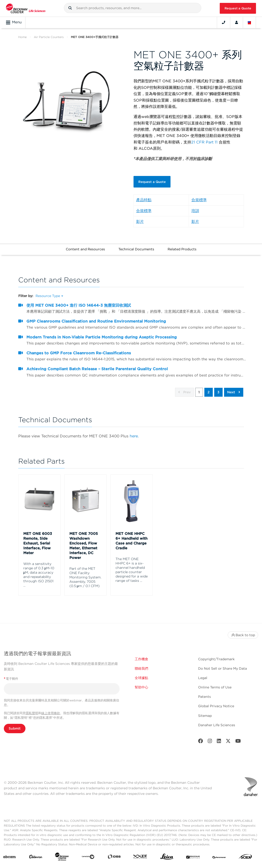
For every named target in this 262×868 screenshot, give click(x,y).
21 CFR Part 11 (204, 142)
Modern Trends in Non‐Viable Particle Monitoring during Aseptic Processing (102, 333)
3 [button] (218, 388)
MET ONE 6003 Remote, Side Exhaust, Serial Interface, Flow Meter (38, 539)
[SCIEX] (245, 853)
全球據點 (141, 673)
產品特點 (144, 195)
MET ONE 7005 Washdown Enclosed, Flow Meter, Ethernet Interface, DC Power (84, 541)
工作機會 (141, 654)
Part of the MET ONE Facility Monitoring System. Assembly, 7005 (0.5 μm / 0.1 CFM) (85, 573)
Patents (204, 692)
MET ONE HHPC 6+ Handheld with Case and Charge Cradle (131, 536)
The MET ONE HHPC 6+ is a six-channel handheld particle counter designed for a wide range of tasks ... (132, 565)
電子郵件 (11, 674)
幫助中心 (141, 683)
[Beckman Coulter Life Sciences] (62, 853)
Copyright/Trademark (216, 654)
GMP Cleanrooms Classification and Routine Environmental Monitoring (96, 317)
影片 (140, 217)
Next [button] (234, 388)
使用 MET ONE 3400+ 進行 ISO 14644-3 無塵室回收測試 (79, 301)
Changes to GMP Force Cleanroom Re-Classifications (79, 348)
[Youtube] (238, 737)
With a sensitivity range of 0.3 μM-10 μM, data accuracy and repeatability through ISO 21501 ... (39, 570)
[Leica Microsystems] (167, 853)
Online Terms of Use (215, 683)
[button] (70, 8)
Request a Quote (238, 8)
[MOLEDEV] (193, 853)
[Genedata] (88, 853)
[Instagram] (210, 737)
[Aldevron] (36, 853)
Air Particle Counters (49, 37)
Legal (203, 673)
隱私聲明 (32, 709)
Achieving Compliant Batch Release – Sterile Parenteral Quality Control (97, 364)
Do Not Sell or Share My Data (222, 664)
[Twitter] (228, 737)
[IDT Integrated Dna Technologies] (140, 853)
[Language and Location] (250, 22)
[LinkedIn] (219, 737)
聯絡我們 (141, 664)
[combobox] (133, 8)
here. (134, 431)
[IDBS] (114, 853)
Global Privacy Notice (216, 702)
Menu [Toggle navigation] (14, 22)
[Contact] (224, 22)
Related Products (182, 245)
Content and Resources (85, 245)
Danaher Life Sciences (217, 720)
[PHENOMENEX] (219, 853)
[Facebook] (201, 737)
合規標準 (199, 195)
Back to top (243, 630)
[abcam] (9, 853)
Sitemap (205, 711)
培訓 (195, 206)
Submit (15, 724)
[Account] (237, 22)
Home (22, 37)
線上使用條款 (51, 709)
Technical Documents (136, 245)
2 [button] (209, 388)
